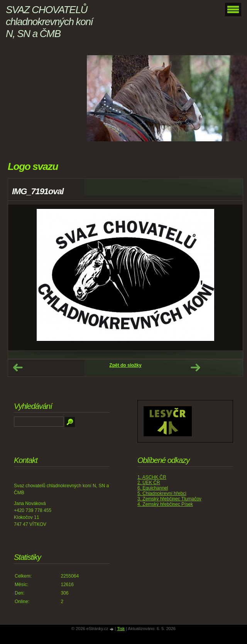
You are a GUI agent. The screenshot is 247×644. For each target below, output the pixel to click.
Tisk (121, 629)
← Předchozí (18, 368)
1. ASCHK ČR (152, 477)
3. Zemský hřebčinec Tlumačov (169, 499)
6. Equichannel (153, 488)
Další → (195, 368)
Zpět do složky (125, 365)
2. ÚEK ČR (149, 483)
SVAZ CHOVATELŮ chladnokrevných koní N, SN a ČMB (49, 22)
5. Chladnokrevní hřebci (162, 493)
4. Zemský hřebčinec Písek (165, 504)
